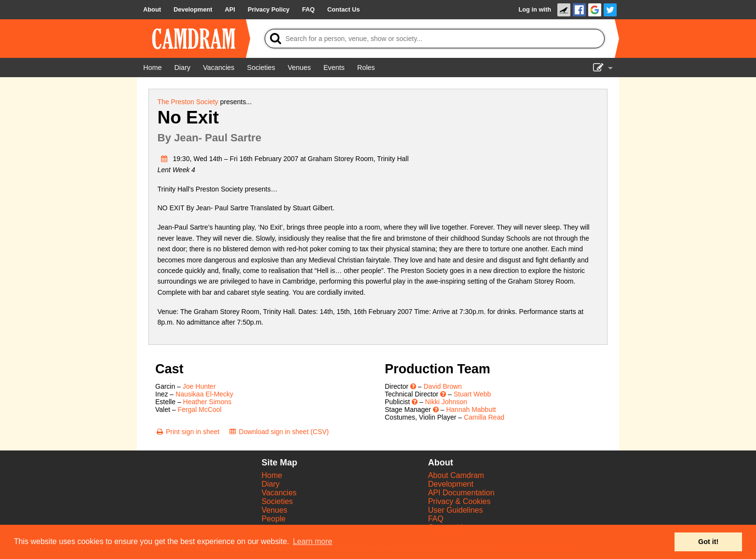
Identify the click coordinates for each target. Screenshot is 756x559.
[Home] (152, 68)
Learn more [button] (312, 541)
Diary (270, 484)
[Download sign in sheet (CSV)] (278, 432)
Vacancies (279, 493)
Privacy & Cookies (459, 501)
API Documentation (461, 493)
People (273, 519)
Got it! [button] (708, 542)
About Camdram (456, 475)
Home (272, 475)
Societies (277, 501)
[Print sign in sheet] (187, 432)
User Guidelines (456, 510)
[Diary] (182, 68)
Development (451, 484)
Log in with (535, 9)
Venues (274, 510)
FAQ (436, 519)
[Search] (435, 39)
